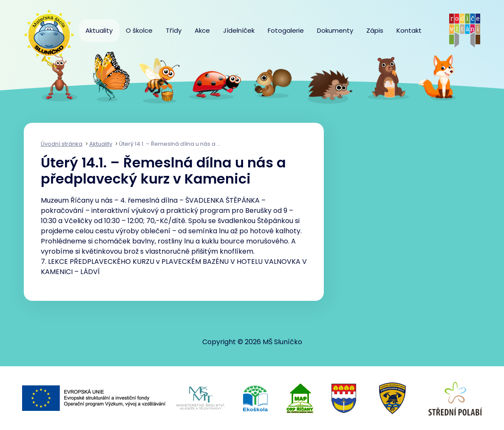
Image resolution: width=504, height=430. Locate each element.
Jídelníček (239, 30)
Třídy (174, 30)
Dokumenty (335, 30)
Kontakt (409, 30)
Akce (202, 30)
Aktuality (99, 30)
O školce (139, 30)
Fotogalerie (286, 30)
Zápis (375, 30)
